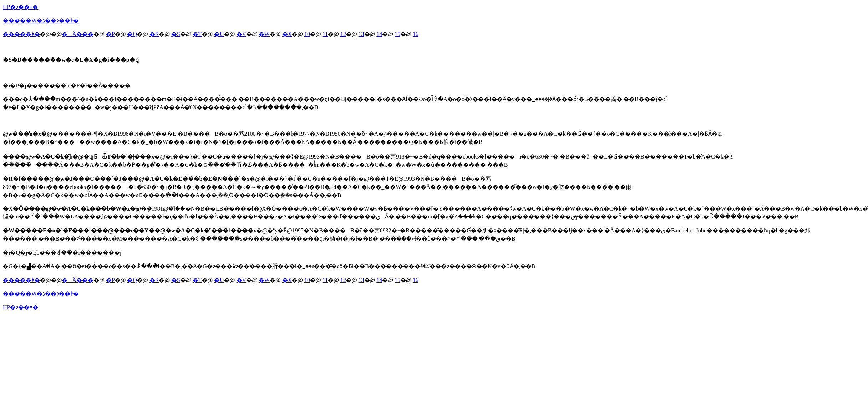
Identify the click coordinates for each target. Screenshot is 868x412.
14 (379, 34)
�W (264, 34)
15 (397, 34)
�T (197, 34)
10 (307, 34)
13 (361, 34)
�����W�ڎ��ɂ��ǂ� (41, 21)
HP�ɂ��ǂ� (21, 7)
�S (176, 34)
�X (287, 34)
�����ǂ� (21, 34)
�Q (132, 34)
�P (110, 34)
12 (343, 34)
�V (242, 34)
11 (325, 34)
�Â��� (78, 34)
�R (154, 34)
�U (219, 34)
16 (416, 34)
